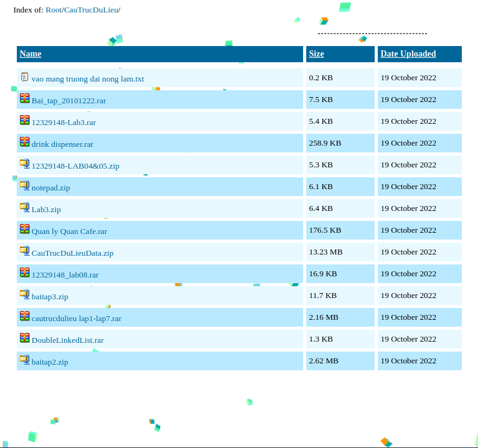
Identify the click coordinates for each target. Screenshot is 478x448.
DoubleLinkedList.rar (68, 340)
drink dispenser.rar (63, 144)
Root (54, 10)
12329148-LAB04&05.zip (76, 166)
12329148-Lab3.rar (64, 122)
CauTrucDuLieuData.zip (73, 253)
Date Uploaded (409, 54)
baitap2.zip (50, 362)
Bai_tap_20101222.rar (69, 100)
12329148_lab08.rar (65, 275)
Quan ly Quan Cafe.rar (69, 231)
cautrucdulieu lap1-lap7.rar (77, 318)
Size (317, 54)
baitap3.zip (50, 296)
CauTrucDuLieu (91, 10)
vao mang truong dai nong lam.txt (88, 79)
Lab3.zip (46, 209)
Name (31, 54)
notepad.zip (51, 188)
